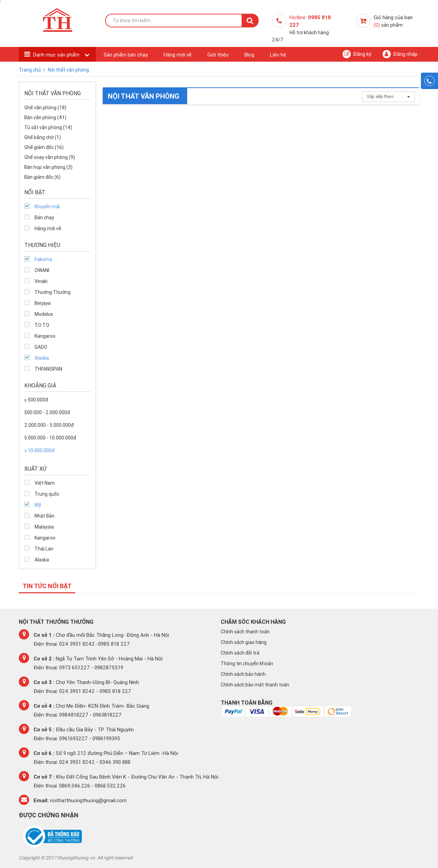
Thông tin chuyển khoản (247, 664)
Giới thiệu (218, 55)
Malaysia (44, 527)
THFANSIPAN (48, 369)
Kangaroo (45, 336)
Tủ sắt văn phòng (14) (48, 127)
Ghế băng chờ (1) (43, 137)
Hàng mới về (178, 55)
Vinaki (41, 281)
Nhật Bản (44, 516)
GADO (41, 347)
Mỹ (38, 505)
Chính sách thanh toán (245, 632)
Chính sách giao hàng (244, 642)
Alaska (42, 358)
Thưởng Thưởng (53, 292)
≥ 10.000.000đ (39, 450)
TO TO (42, 325)
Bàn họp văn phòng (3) (48, 167)
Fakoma (43, 259)
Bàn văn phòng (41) (45, 117)
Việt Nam (45, 483)
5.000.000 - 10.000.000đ (50, 438)
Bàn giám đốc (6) (42, 177)
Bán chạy (44, 218)
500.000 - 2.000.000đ (47, 412)
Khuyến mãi (47, 207)
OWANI (42, 270)
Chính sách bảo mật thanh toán (255, 685)
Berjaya (43, 303)
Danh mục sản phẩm (57, 55)
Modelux (44, 314)
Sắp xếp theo (388, 96)
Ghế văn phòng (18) (45, 108)
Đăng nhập (400, 54)
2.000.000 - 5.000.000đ (49, 425)
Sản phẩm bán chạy (126, 55)
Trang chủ (30, 70)
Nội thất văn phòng (68, 70)
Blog (249, 55)
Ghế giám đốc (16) (44, 147)
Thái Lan (44, 549)
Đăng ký (357, 54)
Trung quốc (47, 494)
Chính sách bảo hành (243, 674)
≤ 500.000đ (36, 400)
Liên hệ (278, 55)
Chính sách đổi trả (240, 653)
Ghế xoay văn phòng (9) (50, 157)
